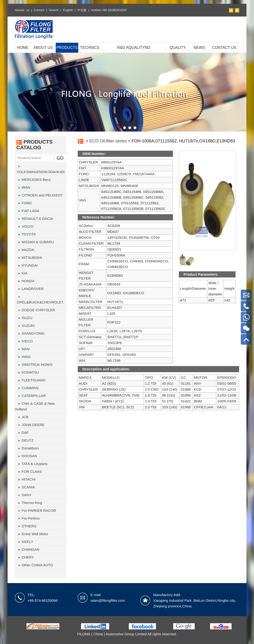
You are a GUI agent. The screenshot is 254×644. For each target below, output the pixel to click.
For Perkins (27, 518)
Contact (39, 10)
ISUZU (24, 318)
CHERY (24, 557)
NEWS (199, 48)
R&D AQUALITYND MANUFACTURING (134, 53)
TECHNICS (90, 48)
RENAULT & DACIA (34, 219)
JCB (22, 417)
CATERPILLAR (30, 396)
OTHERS (26, 526)
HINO (23, 357)
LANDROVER (29, 289)
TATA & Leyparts (31, 464)
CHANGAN (27, 549)
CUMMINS (27, 388)
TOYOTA (25, 234)
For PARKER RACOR (36, 510)
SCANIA (25, 487)
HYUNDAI (26, 265)
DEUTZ (24, 440)
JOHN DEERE (30, 425)
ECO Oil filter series (108, 141)
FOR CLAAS (28, 471)
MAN (22, 349)
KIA (21, 273)
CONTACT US (224, 48)
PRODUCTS (67, 48)
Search (54, 10)
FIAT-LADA (27, 211)
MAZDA (25, 250)
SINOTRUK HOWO (34, 365)
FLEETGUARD (30, 380)
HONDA (25, 281)
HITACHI (25, 479)
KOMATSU (27, 372)
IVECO (24, 341)
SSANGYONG (30, 333)
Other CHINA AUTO (34, 565)
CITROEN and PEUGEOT (39, 195)
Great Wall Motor (32, 534)
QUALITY (178, 48)
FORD (23, 203)
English (68, 10)
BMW (23, 187)
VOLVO (24, 226)
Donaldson (27, 448)
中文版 (82, 10)
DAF (22, 433)
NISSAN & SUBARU (34, 242)
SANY (23, 495)
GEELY (24, 542)
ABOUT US (43, 48)
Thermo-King (28, 503)
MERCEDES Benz (33, 180)
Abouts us (22, 10)
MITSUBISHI (28, 258)
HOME (23, 48)
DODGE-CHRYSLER (35, 310)
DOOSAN (26, 456)
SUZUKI (25, 326)
